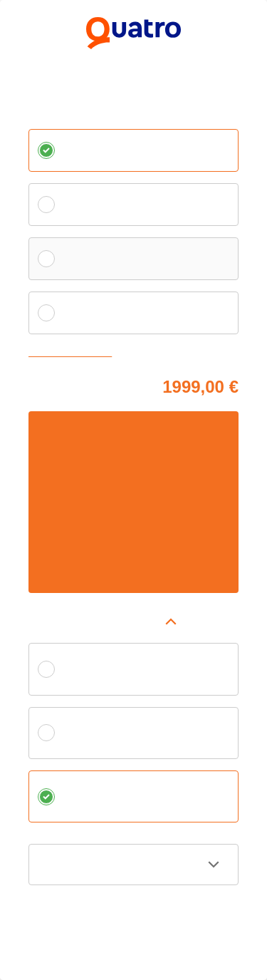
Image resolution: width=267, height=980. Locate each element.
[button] (133, 621)
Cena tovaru (53, 385)
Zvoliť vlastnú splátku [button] (73, 353)
